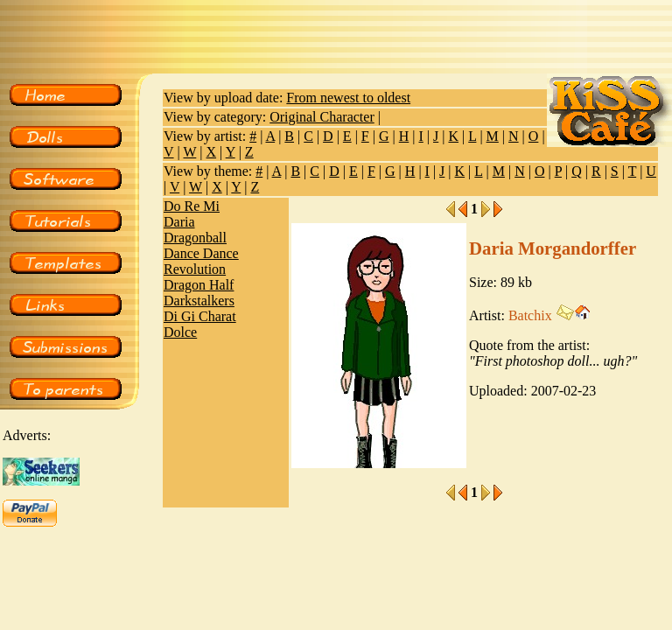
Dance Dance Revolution (201, 261)
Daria (179, 222)
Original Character (322, 117)
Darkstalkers (199, 301)
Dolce (180, 332)
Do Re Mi (192, 206)
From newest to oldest (348, 98)
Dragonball (195, 238)
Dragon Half (199, 285)
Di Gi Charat (200, 316)
